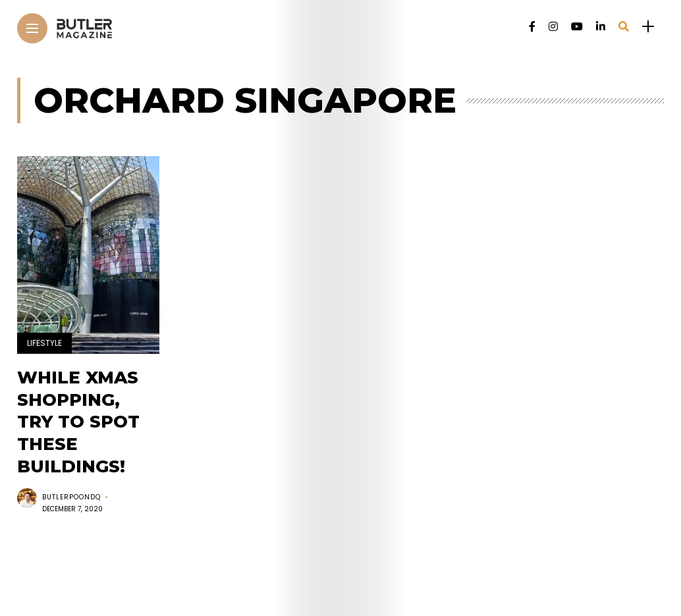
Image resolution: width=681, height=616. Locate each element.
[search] (624, 27)
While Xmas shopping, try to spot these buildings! (78, 422)
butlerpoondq (71, 497)
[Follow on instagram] (553, 27)
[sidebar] (648, 27)
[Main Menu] (32, 29)
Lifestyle (44, 343)
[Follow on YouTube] (577, 27)
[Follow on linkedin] (601, 27)
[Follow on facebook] (532, 27)
